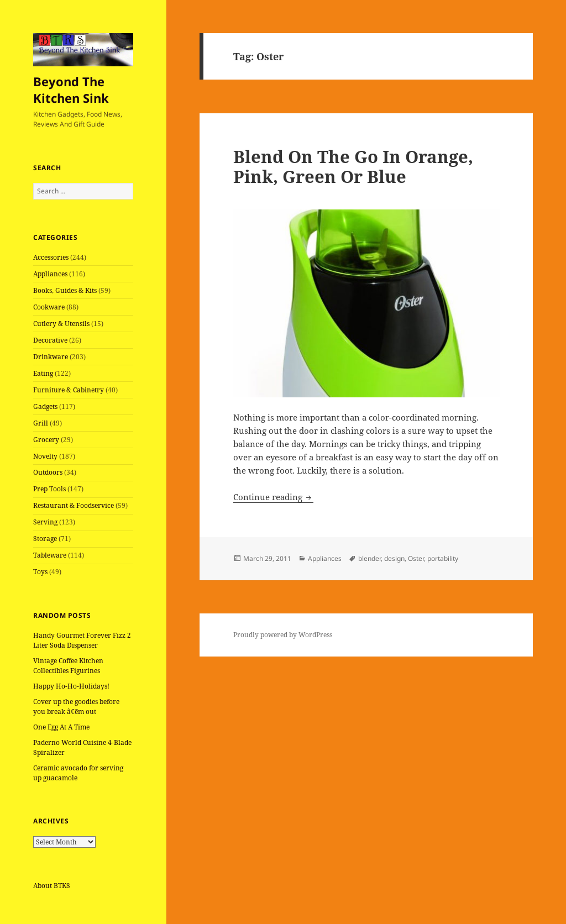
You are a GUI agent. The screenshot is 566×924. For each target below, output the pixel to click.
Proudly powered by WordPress (283, 635)
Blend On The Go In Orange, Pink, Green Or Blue (353, 166)
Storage (45, 539)
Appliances (50, 274)
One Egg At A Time (61, 727)
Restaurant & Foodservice (74, 505)
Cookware (49, 307)
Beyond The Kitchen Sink (71, 90)
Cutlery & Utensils (61, 324)
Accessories (51, 257)
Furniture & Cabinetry (69, 390)
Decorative (50, 340)
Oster (416, 558)
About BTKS (52, 886)
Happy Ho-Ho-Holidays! (71, 686)
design (394, 558)
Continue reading (273, 497)
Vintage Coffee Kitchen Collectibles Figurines (68, 666)
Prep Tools (49, 489)
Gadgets (45, 406)
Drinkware (51, 357)
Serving (45, 522)
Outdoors (48, 472)
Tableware (50, 555)
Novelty (45, 456)
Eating (43, 373)
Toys (40, 572)
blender (370, 558)
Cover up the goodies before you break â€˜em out (76, 707)
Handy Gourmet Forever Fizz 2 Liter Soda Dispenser (82, 640)
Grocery (46, 440)
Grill (41, 423)
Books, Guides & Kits (65, 290)
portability (443, 558)
